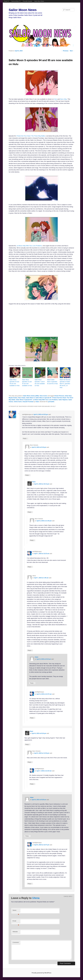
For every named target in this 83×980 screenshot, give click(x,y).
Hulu (56, 99)
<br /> (35, 320)
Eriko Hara (68, 396)
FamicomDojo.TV (16, 1)
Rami (34, 482)
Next (72, 51)
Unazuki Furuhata (28, 402)
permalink (51, 402)
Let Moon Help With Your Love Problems (29, 246)
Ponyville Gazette (27, 1)
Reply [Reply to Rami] (30, 512)
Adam (37, 402)
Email (16, 922)
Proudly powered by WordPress (41, 973)
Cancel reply (68, 896)
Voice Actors (43, 396)
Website (15, 932)
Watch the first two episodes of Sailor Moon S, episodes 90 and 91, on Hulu (65, 384)
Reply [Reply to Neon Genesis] (28, 475)
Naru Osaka (22, 398)
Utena (36, 898)
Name (16, 911)
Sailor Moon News (39, 1)
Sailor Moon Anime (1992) (31, 396)
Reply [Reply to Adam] (32, 683)
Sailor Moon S (30, 398)
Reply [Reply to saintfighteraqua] (25, 438)
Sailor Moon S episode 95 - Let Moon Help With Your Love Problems (37, 400)
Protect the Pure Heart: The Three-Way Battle (31, 136)
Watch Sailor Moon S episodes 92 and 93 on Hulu (52, 382)
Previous (65, 51)
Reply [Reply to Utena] (30, 650)
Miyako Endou (13, 398)
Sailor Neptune (63, 400)
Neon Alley (63, 99)
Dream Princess (59, 396)
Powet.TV (6, 1)
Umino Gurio (18, 402)
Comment (16, 942)
